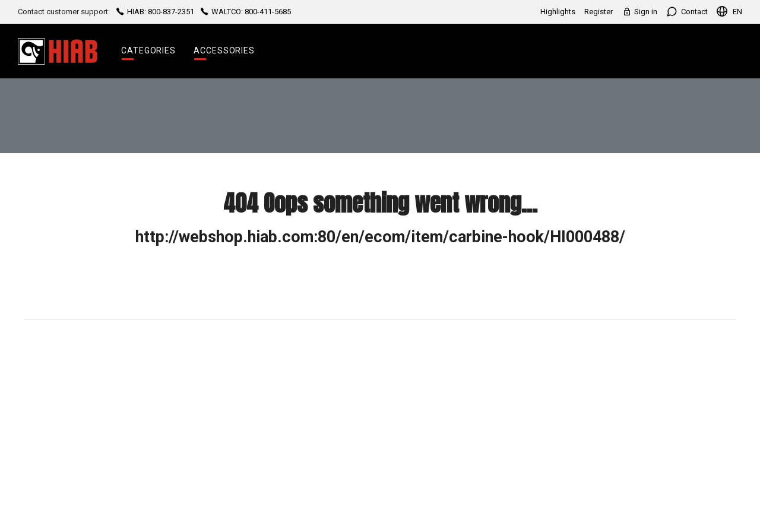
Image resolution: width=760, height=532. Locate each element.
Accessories (224, 50)
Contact (687, 12)
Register (598, 12)
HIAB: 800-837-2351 (155, 12)
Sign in (639, 12)
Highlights (558, 12)
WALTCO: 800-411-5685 (245, 12)
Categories (148, 50)
